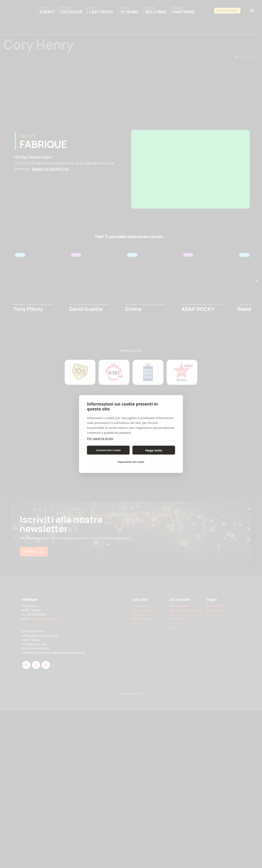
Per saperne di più (100, 438)
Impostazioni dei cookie (131, 462)
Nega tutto (154, 450)
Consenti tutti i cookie (108, 450)
